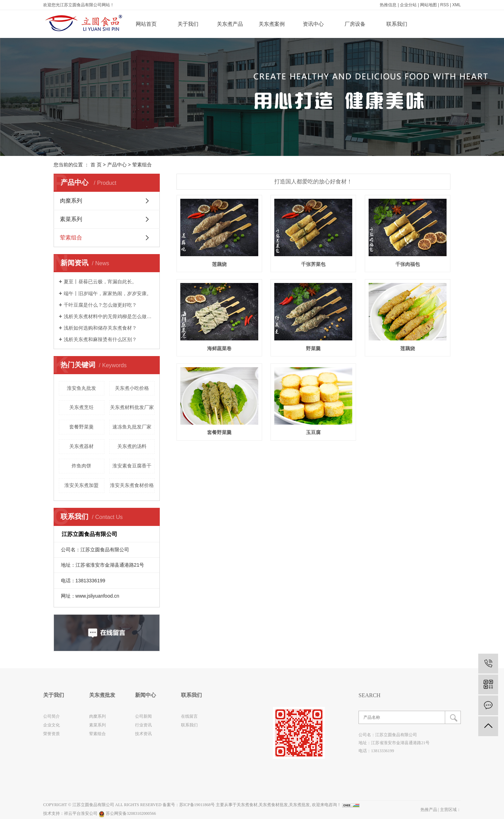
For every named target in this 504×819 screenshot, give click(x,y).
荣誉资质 (52, 734)
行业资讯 (143, 725)
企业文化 (52, 725)
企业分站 (408, 5)
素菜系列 (71, 219)
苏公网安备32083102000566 (127, 813)
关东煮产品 (230, 24)
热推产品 (429, 810)
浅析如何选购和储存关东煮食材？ (100, 328)
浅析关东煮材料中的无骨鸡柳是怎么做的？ (109, 316)
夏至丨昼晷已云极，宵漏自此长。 (100, 282)
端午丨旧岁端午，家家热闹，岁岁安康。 (108, 293)
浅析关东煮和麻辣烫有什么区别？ (100, 339)
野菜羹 (313, 348)
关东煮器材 (81, 446)
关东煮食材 (247, 805)
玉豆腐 (313, 432)
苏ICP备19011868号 (197, 805)
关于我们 (188, 24)
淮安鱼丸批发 (81, 388)
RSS (445, 5)
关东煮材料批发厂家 (132, 407)
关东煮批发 (299, 805)
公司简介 (52, 716)
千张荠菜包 (313, 264)
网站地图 (428, 5)
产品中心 (117, 165)
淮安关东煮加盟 (81, 485)
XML (456, 5)
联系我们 (397, 24)
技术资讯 (143, 734)
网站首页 (146, 24)
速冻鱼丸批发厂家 (132, 427)
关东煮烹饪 (81, 407)
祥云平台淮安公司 (81, 813)
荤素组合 (142, 165)
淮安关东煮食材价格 (132, 485)
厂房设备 (355, 24)
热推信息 (388, 5)
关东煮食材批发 (273, 805)
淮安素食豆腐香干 (132, 466)
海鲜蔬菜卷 (219, 348)
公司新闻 (143, 716)
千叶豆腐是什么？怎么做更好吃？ (100, 305)
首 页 (96, 165)
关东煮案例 (272, 24)
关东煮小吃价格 (132, 388)
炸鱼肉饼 (81, 466)
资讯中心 (313, 24)
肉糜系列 (71, 201)
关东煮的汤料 (132, 446)
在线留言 (189, 716)
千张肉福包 (408, 264)
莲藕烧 (219, 264)
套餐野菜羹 (81, 427)
